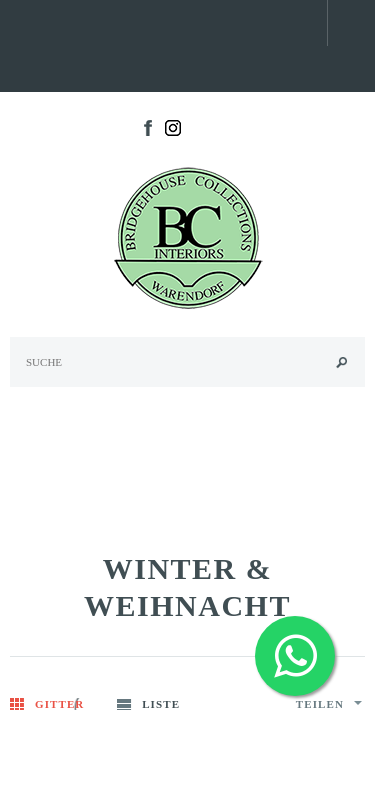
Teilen (329, 704)
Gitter (59, 704)
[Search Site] (187, 362)
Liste (161, 704)
